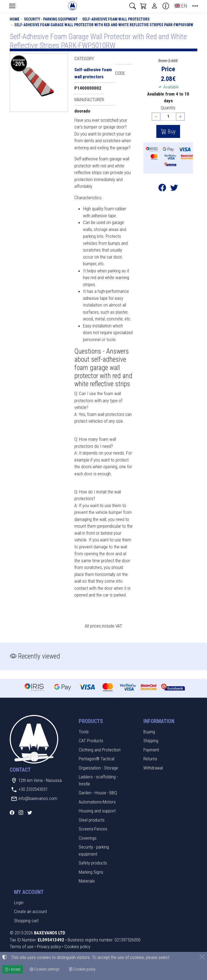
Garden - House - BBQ (98, 793)
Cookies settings (45, 969)
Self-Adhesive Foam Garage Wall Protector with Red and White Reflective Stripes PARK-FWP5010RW (104, 25)
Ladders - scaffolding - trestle (98, 780)
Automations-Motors (97, 802)
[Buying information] (166, 6)
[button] (133, 6)
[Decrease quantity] (156, 117)
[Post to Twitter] (174, 189)
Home (15, 19)
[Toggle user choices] (154, 6)
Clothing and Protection (100, 750)
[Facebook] (12, 813)
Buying (149, 732)
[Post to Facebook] (162, 189)
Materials (87, 881)
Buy (171, 131)
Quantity (168, 108)
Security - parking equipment (51, 19)
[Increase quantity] (180, 117)
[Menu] (12, 6)
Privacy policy (49, 947)
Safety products (93, 863)
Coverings (88, 838)
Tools (84, 732)
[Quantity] (168, 117)
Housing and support (97, 811)
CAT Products (91, 741)
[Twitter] (30, 813)
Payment (151, 750)
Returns (150, 759)
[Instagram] (21, 813)
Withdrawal (153, 768)
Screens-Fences (93, 829)
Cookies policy (77, 947)
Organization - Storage (98, 768)
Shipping (151, 741)
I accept (13, 969)
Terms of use (22, 947)
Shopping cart (26, 921)
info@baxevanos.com (38, 798)
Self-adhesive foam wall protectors (116, 19)
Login (19, 903)
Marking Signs (91, 872)
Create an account (30, 911)
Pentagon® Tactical (96, 759)
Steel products (92, 820)
